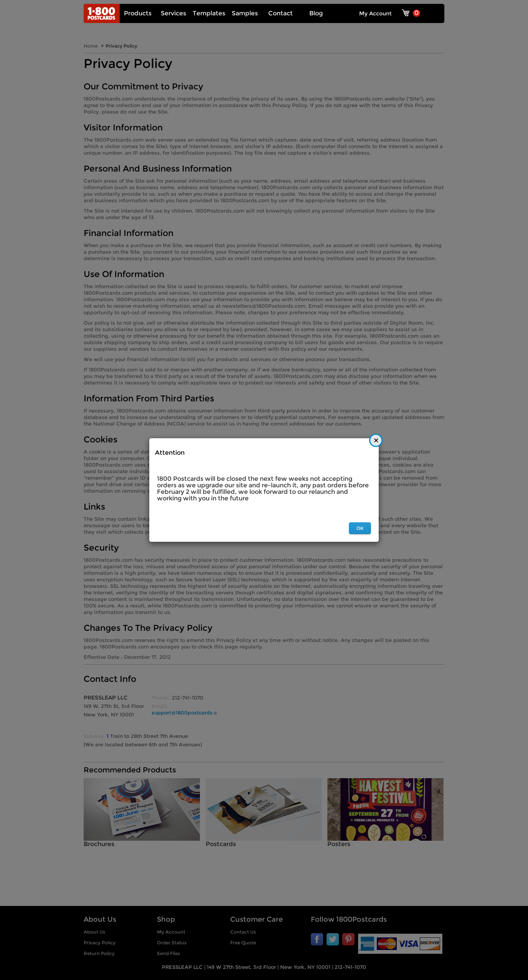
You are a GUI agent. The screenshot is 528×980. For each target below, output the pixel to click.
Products (138, 13)
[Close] (376, 440)
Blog (316, 13)
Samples (245, 13)
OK (360, 528)
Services (173, 13)
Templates (209, 13)
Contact (280, 13)
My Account (375, 13)
